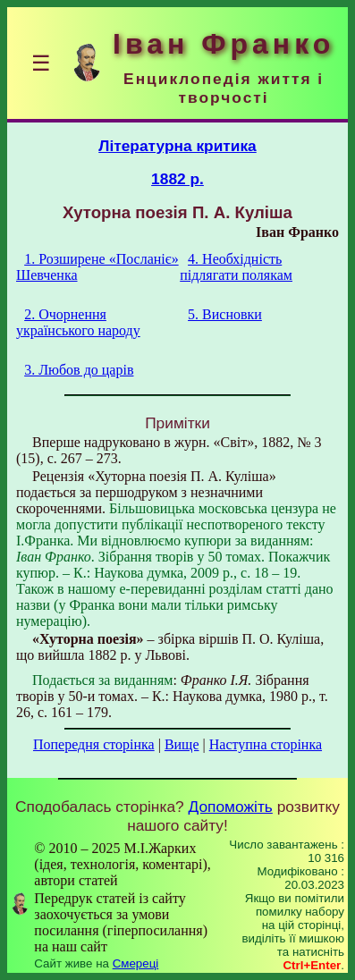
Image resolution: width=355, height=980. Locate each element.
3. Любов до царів (79, 370)
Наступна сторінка (266, 744)
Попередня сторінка (94, 744)
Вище (182, 744)
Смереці (136, 963)
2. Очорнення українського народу (78, 322)
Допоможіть (231, 807)
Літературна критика (177, 146)
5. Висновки (225, 314)
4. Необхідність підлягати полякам (236, 267)
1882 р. (177, 179)
